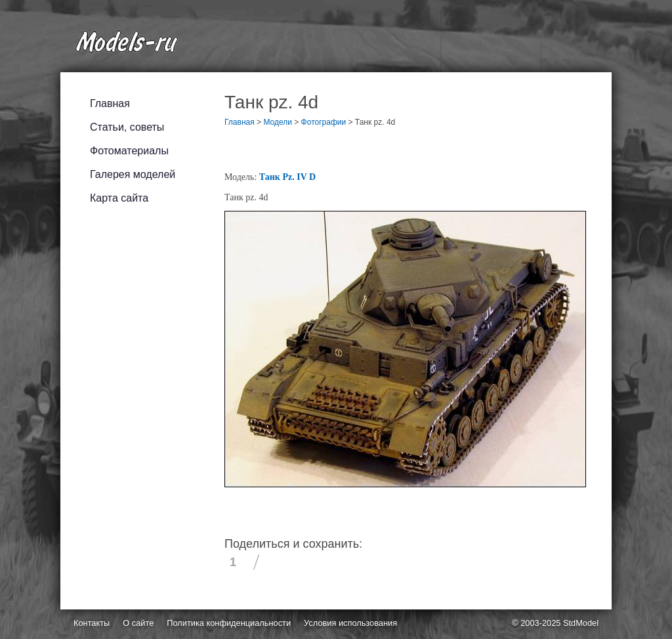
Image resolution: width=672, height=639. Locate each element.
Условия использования (350, 623)
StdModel (581, 623)
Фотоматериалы (129, 151)
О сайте (138, 623)
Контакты (92, 623)
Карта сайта (119, 198)
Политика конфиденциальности (229, 623)
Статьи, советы (127, 127)
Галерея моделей (133, 174)
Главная (110, 103)
